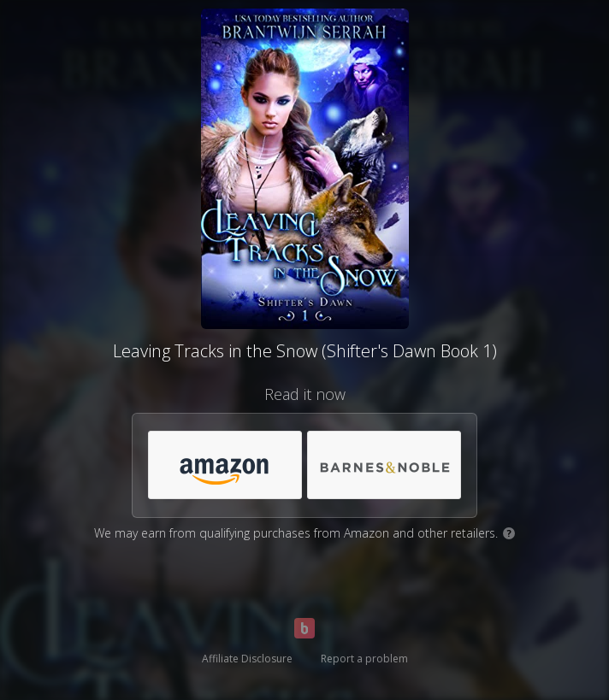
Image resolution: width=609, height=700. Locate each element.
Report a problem (364, 659)
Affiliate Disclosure (247, 659)
